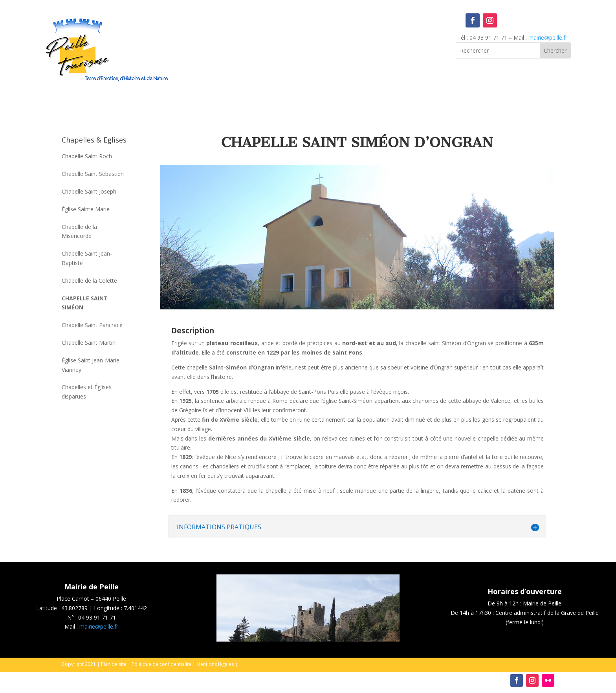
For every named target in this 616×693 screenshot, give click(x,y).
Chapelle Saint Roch (87, 156)
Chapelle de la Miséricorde (79, 231)
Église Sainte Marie (86, 209)
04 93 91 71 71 (97, 617)
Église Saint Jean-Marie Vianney (91, 365)
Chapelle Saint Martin (89, 343)
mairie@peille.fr (548, 37)
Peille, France (308, 46)
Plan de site (114, 664)
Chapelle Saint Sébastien (93, 174)
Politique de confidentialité (161, 664)
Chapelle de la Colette (89, 281)
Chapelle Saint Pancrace (92, 325)
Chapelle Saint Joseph (89, 191)
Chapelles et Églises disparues (87, 392)
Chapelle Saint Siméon (85, 303)
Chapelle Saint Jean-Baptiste (87, 258)
